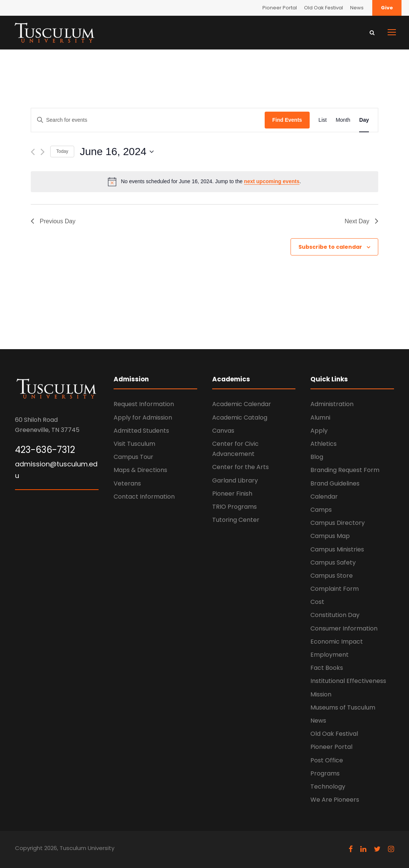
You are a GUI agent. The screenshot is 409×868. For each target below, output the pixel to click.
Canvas (223, 431)
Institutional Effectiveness (348, 681)
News (357, 8)
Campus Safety (333, 562)
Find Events (287, 120)
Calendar (324, 497)
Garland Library (235, 480)
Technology (328, 787)
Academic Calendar (242, 404)
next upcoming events (272, 181)
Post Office (327, 760)
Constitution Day (335, 615)
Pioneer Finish (232, 494)
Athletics (324, 444)
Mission (321, 694)
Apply (319, 431)
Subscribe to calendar (330, 247)
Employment (330, 655)
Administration (332, 404)
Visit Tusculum (134, 444)
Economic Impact (337, 642)
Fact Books (327, 668)
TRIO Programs (234, 507)
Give (387, 8)
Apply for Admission (143, 418)
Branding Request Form (345, 470)
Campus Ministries (337, 549)
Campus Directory (338, 523)
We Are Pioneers (335, 800)
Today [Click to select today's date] (62, 151)
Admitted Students (141, 431)
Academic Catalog (240, 418)
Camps (321, 510)
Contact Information (144, 497)
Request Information (144, 404)
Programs (325, 773)
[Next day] (43, 152)
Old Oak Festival (324, 8)
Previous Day (53, 221)
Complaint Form (335, 589)
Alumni (320, 418)
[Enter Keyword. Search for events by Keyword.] (148, 120)
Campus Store (332, 576)
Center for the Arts (240, 467)
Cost (317, 602)
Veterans (127, 483)
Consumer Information (344, 628)
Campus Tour (133, 457)
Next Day (361, 221)
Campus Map (330, 536)
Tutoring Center (236, 520)
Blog (317, 457)
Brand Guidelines (335, 483)
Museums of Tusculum (343, 707)
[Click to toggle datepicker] (117, 152)
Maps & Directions (140, 470)
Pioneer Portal (280, 8)
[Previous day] (33, 152)
